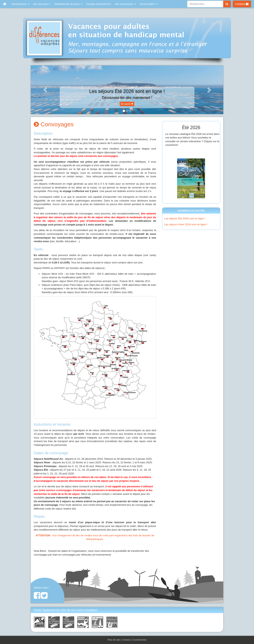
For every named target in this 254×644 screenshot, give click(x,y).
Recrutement (149, 4)
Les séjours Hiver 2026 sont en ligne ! (186, 224)
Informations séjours (68, 4)
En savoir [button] (127, 104)
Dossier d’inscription (99, 4)
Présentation (20, 4)
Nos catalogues (125, 4)
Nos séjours (42, 4)
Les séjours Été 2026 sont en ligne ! (185, 218)
